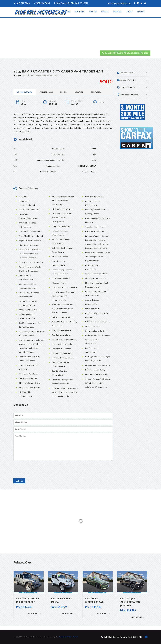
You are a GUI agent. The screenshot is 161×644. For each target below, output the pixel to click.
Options (64, 92)
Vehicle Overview (24, 92)
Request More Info (126, 73)
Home (68, 12)
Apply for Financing (126, 87)
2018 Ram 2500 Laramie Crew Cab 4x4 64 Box (130, 602)
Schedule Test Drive (126, 80)
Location (79, 92)
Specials (105, 12)
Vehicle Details (46, 92)
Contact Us (96, 92)
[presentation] (35, 471)
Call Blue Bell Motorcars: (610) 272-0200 (125, 53)
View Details (34, 614)
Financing (117, 12)
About (129, 12)
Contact (141, 12)
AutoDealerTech (65, 637)
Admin (75, 637)
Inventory (80, 12)
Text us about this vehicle (128, 95)
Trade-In (93, 12)
